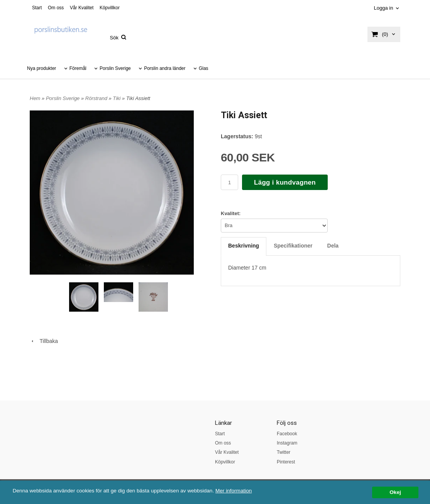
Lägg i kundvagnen (285, 182)
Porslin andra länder (165, 68)
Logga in (383, 8)
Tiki (117, 98)
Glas (204, 68)
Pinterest (286, 462)
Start (37, 8)
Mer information (234, 491)
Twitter (284, 452)
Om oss (56, 8)
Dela (333, 246)
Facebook (287, 434)
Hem (35, 98)
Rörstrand (97, 98)
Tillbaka (44, 341)
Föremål (78, 68)
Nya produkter (41, 68)
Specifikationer (293, 246)
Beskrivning (244, 246)
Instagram (287, 443)
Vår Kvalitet (82, 8)
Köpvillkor (110, 8)
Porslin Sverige (115, 68)
